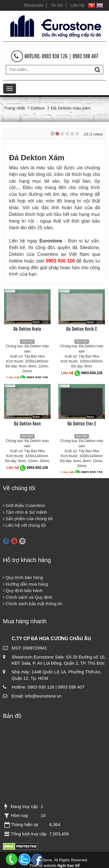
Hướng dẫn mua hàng (25, 584)
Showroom (34, 5)
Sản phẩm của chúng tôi (28, 518)
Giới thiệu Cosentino (24, 505)
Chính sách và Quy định (28, 597)
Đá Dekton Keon (27, 423)
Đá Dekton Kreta (27, 328)
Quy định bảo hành (23, 590)
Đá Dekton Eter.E (82, 423)
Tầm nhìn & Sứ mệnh (25, 512)
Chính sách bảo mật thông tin (33, 604)
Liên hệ (77, 5)
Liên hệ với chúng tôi (24, 525)
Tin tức (57, 5)
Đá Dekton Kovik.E (82, 328)
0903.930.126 (37, 378)
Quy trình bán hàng (23, 577)
